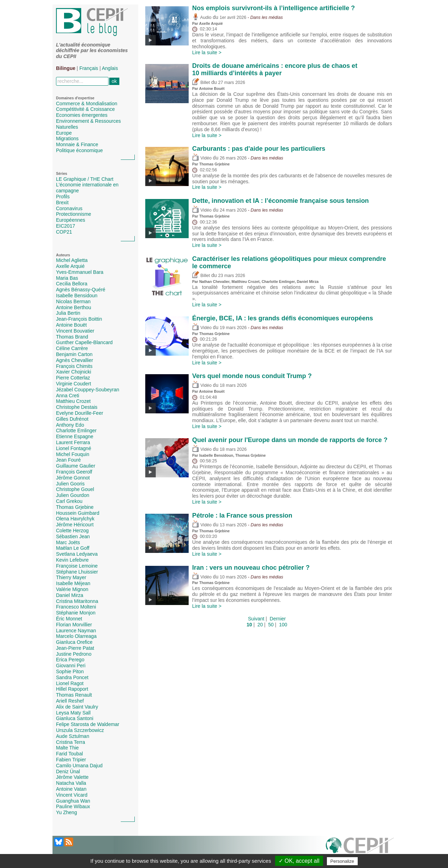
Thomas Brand (72, 337)
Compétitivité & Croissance (85, 109)
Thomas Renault (74, 695)
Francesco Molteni (76, 607)
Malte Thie (67, 748)
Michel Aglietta (72, 260)
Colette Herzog (72, 531)
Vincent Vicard (72, 795)
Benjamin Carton (74, 354)
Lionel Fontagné (73, 448)
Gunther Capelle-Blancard (84, 342)
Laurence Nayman (76, 631)
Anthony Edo (70, 425)
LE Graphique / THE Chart (85, 179)
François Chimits (74, 366)
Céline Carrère (72, 348)
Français (89, 68)
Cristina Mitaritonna (77, 601)
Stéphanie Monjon (76, 613)
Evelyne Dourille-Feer (80, 413)
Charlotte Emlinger (76, 431)
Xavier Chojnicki (73, 372)
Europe (64, 133)
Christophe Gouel (75, 489)
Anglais (110, 68)
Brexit (62, 202)
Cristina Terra (71, 742)
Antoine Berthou (73, 307)
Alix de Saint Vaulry (77, 707)
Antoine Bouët (71, 325)
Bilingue (66, 68)
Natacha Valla (71, 783)
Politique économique (79, 150)
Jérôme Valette (72, 777)
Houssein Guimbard (78, 513)
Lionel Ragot (70, 683)
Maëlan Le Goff (73, 548)
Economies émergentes (82, 115)
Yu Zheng (66, 812)
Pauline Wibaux (73, 806)
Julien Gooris (70, 484)
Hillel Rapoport (72, 689)
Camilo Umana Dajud (79, 766)
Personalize (342, 861)
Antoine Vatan (71, 789)
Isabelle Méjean (73, 583)
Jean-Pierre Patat (75, 648)
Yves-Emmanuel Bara (80, 272)
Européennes (71, 220)
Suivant (256, 619)
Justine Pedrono (74, 654)
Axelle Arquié (70, 266)
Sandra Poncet (72, 677)
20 (260, 625)
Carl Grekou (69, 501)
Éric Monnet (69, 619)
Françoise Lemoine (77, 566)
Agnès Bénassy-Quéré (81, 290)
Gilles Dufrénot (72, 419)
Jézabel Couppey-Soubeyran (88, 390)
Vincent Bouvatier (75, 331)
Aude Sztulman (73, 736)
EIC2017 (65, 226)
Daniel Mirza (70, 595)
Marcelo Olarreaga (76, 636)
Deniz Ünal (68, 771)
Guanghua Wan (73, 801)
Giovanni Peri (71, 666)
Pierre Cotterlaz (73, 378)
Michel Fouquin (73, 454)
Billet (201, 83)
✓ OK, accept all (299, 861)
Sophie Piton (70, 671)
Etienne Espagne (75, 436)
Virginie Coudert (73, 384)
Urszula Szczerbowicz (80, 730)
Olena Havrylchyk (75, 519)
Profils (63, 197)
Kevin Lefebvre (72, 560)
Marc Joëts (68, 542)
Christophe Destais (77, 407)
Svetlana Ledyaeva (77, 554)
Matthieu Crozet (73, 401)
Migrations (67, 138)
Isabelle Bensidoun (77, 296)
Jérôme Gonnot (73, 478)
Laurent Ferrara (73, 442)
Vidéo (202, 158)
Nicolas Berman (73, 301)
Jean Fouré (68, 460)
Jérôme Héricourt (75, 525)
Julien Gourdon (73, 495)
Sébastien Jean (73, 536)
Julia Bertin (68, 313)
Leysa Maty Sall (73, 713)
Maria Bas (67, 278)
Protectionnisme (73, 214)
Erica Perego (70, 660)
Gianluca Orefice (74, 642)
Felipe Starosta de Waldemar (88, 724)
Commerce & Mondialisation (87, 104)
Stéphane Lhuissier (77, 572)
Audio (202, 17)
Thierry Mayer (71, 577)
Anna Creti (68, 396)
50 (271, 625)
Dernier (278, 619)
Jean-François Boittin (79, 319)
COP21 (64, 232)
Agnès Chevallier (75, 360)
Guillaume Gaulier (76, 466)
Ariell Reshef (70, 701)
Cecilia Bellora (72, 284)
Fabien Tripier (71, 760)
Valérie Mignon (72, 589)
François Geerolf (74, 472)
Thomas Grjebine (75, 507)
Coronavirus (69, 208)
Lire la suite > (207, 52)
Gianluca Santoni (75, 718)
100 (283, 625)
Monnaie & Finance (77, 144)
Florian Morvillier (74, 625)
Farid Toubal (69, 754)
